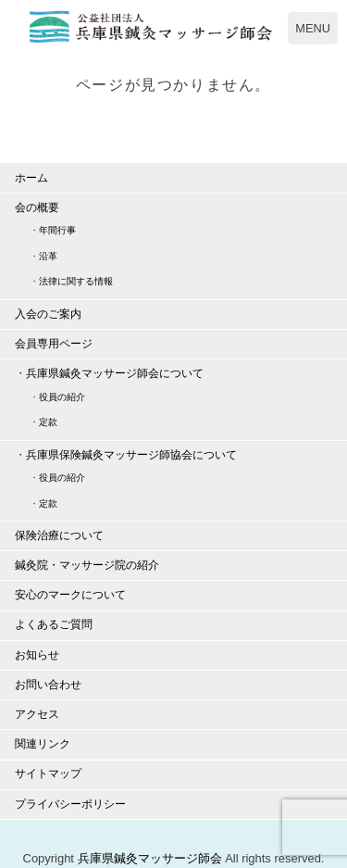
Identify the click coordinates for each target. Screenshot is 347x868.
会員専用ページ (54, 344)
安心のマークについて (70, 595)
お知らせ (37, 655)
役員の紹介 (62, 397)
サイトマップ (48, 774)
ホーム (31, 178)
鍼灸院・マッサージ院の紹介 (87, 565)
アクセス (37, 714)
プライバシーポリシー (70, 804)
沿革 (48, 256)
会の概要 (37, 208)
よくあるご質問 (54, 624)
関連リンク (43, 744)
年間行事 (57, 230)
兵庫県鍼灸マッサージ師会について (115, 373)
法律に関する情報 (76, 281)
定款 (48, 422)
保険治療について (59, 535)
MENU (313, 28)
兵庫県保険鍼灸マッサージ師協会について (131, 455)
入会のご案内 (48, 314)
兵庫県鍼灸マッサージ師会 (150, 858)
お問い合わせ (48, 685)
